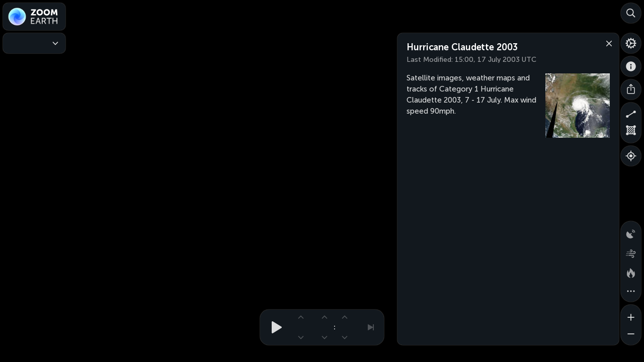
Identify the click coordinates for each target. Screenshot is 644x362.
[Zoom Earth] (34, 17)
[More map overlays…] (631, 292)
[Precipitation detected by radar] (631, 231)
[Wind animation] (631, 251)
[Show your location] (631, 156)
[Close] (607, 43)
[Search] (631, 13)
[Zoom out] (631, 335)
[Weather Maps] (34, 43)
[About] (631, 66)
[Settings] (631, 43)
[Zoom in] (631, 315)
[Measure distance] (631, 113)
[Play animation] (274, 327)
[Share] (631, 89)
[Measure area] (631, 133)
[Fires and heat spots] (631, 271)
